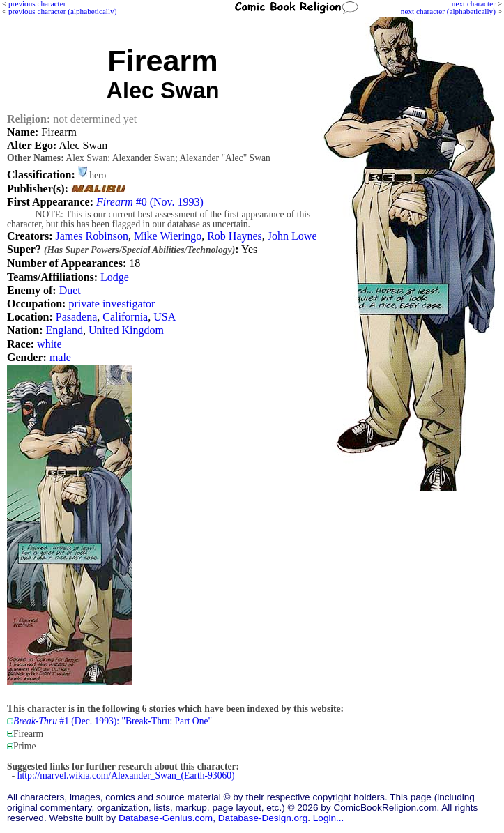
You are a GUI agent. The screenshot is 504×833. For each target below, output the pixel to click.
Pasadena (77, 317)
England (64, 330)
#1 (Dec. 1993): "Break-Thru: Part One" (113, 721)
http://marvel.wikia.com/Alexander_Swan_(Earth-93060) (126, 775)
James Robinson (91, 236)
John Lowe (292, 236)
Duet (70, 290)
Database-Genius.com (166, 818)
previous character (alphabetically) (62, 11)
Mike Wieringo (168, 236)
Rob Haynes (235, 236)
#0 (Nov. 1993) (150, 202)
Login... (329, 818)
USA (165, 317)
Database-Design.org (263, 818)
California (125, 317)
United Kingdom (126, 330)
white (49, 344)
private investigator (112, 304)
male (60, 357)
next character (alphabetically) (448, 11)
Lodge (115, 277)
